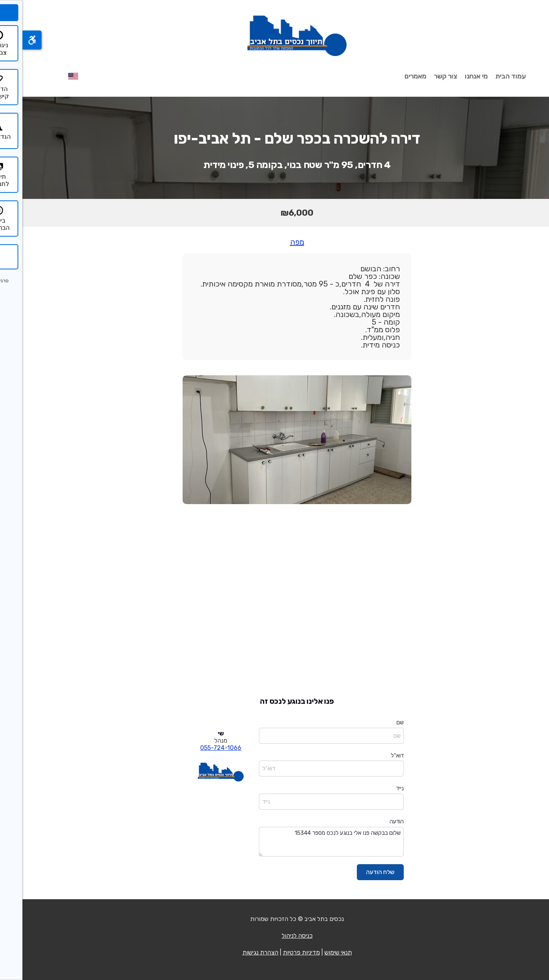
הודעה (374, 821)
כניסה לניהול (275, 936)
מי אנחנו (454, 76)
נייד (377, 788)
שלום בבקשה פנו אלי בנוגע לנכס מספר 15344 (309, 842)
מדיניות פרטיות (279, 952)
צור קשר (423, 76)
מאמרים (393, 76)
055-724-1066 (198, 748)
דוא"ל (375, 756)
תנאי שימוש (316, 952)
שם (378, 722)
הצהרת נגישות (238, 952)
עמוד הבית (488, 76)
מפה (275, 242)
